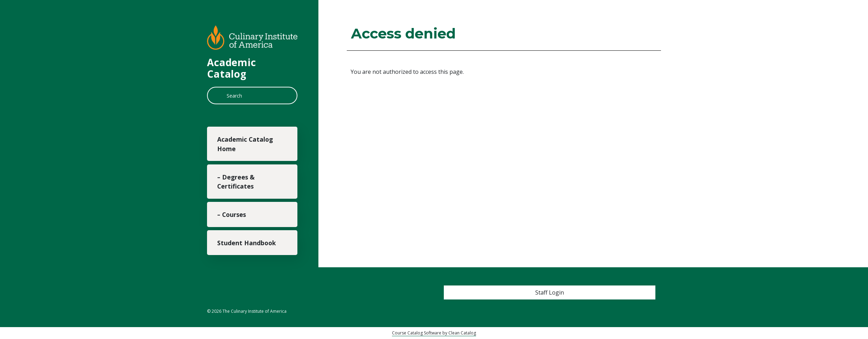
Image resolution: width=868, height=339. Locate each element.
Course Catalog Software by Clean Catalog (434, 333)
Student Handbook (247, 243)
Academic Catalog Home (245, 144)
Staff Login (550, 292)
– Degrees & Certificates (236, 182)
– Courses (232, 214)
